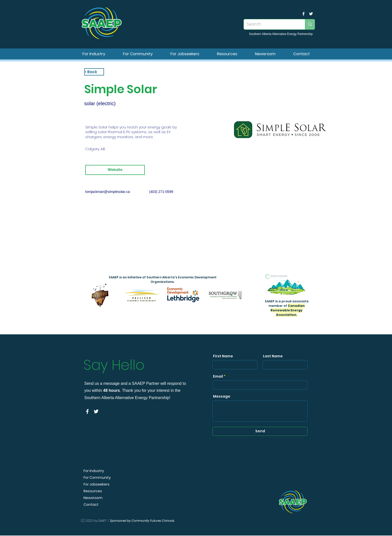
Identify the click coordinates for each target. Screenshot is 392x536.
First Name (223, 356)
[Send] (260, 431)
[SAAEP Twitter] (311, 14)
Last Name (273, 356)
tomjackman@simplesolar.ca (107, 192)
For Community (97, 478)
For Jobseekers (96, 484)
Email (218, 376)
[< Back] (94, 72)
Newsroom (93, 498)
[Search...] (271, 24)
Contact (91, 505)
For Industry (94, 471)
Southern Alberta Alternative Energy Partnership (281, 34)
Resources (93, 491)
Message (222, 396)
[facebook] (303, 14)
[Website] (115, 170)
